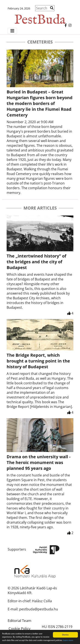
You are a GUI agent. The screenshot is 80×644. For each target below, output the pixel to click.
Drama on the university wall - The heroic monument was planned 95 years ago (39, 462)
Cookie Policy (20, 628)
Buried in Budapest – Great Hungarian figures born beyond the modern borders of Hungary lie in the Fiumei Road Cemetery (40, 103)
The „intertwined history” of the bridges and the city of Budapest (36, 262)
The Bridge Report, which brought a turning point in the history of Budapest (38, 361)
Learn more (68, 640)
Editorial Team (20, 621)
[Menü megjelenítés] (12, 31)
